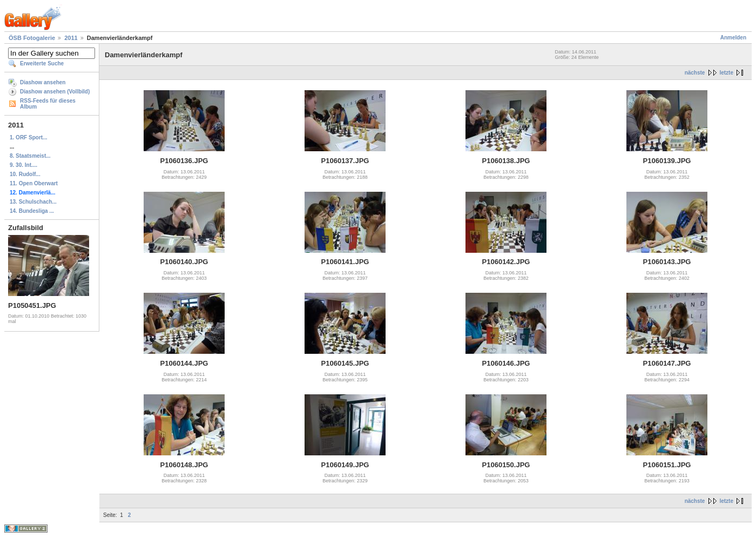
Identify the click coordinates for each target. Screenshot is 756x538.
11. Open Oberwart (34, 183)
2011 (71, 38)
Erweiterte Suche (42, 63)
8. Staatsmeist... (30, 156)
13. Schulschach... (33, 202)
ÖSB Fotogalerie (32, 38)
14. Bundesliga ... (32, 211)
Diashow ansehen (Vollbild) (55, 92)
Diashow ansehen (43, 82)
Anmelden (733, 38)
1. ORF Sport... (28, 137)
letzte (726, 73)
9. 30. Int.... (23, 165)
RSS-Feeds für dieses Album (48, 104)
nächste (695, 73)
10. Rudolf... (25, 174)
